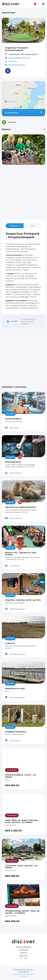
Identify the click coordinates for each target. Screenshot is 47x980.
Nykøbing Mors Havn (15, 688)
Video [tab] (32, 226)
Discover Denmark (24, 947)
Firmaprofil (23, 950)
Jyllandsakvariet (13, 462)
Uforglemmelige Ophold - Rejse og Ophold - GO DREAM (22, 912)
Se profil (10, 414)
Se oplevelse (12, 770)
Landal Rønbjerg (13, 419)
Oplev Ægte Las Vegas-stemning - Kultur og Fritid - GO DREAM (22, 821)
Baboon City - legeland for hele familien (21, 554)
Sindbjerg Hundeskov (16, 732)
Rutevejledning (23, 113)
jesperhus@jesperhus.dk (19, 58)
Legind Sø (10, 643)
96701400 (13, 61)
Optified (23, 976)
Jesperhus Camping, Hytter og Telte (23, 600)
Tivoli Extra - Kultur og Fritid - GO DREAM (21, 867)
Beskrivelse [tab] (15, 226)
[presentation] (41, 129)
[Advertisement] (23, 192)
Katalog (24, 953)
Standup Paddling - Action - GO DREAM (21, 776)
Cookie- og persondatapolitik (23, 974)
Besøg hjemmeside (17, 65)
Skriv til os (24, 956)
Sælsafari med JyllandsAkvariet (20, 507)
